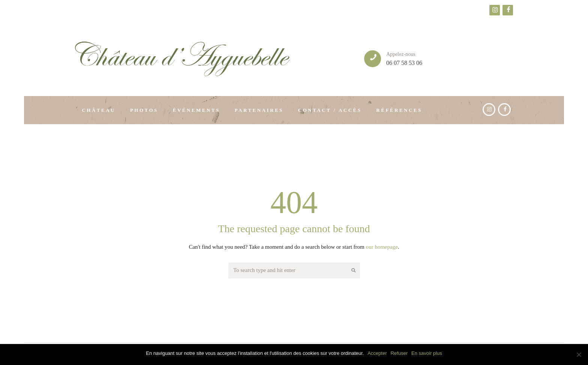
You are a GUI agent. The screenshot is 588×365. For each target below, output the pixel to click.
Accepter (377, 353)
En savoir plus (427, 353)
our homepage (382, 247)
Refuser (399, 353)
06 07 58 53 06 (404, 63)
